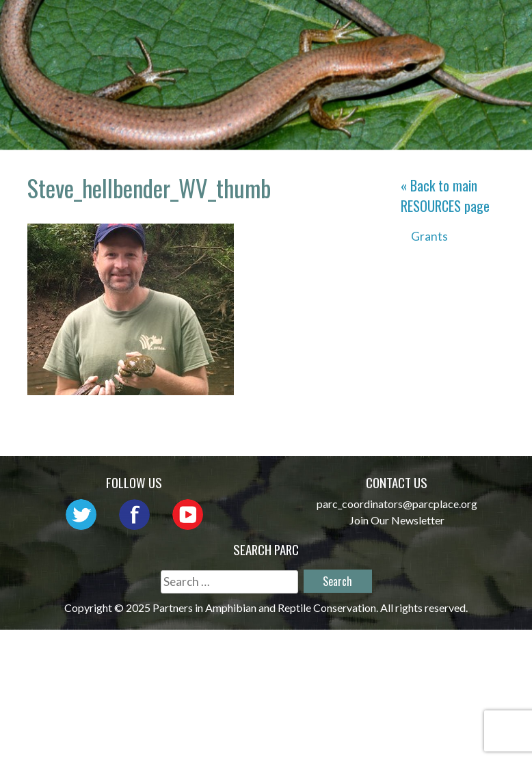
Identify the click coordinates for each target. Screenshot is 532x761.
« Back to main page (445, 196)
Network (389, 24)
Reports (402, 44)
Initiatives (239, 44)
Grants (429, 236)
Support (480, 44)
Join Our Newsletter (397, 520)
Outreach (475, 24)
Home (217, 24)
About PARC (296, 24)
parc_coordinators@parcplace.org (397, 504)
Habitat (326, 44)
